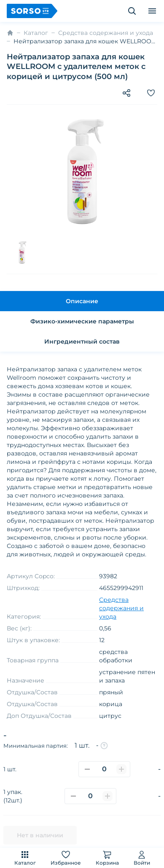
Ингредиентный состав (82, 341)
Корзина (107, 858)
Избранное (66, 858)
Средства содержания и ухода (106, 33)
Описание (82, 301)
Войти (142, 858)
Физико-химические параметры (82, 321)
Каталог (25, 858)
